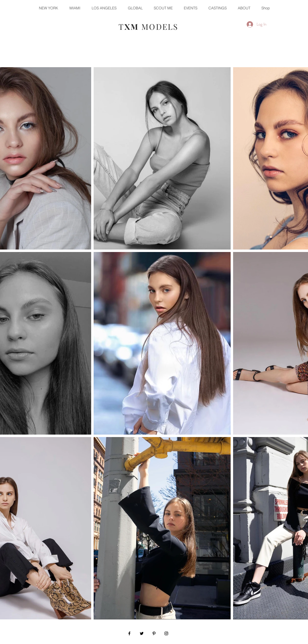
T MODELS (148, 26)
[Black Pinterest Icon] (154, 633)
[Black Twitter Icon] (142, 633)
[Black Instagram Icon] (166, 633)
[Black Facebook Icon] (129, 633)
